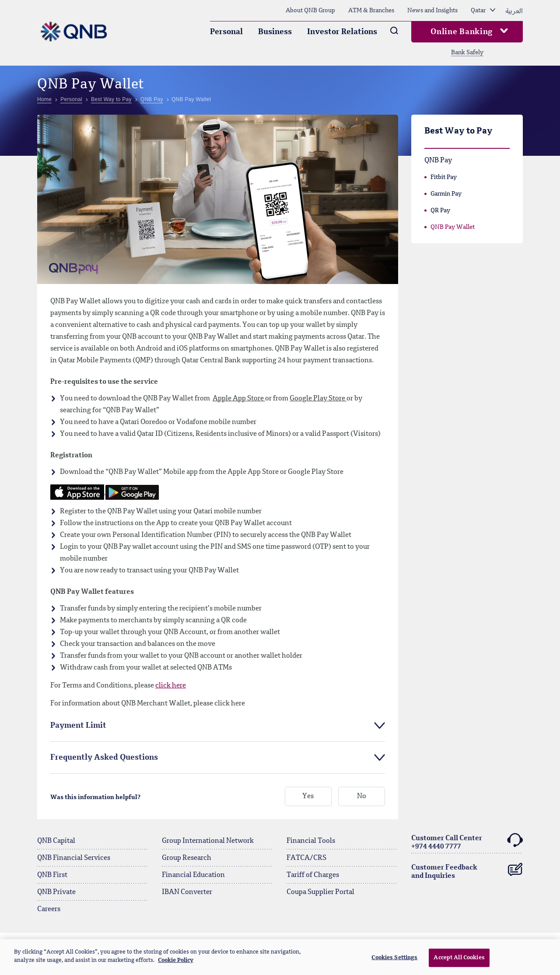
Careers (49, 909)
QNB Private (56, 892)
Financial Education (193, 875)
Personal (226, 32)
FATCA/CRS (306, 858)
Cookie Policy (176, 960)
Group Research (187, 858)
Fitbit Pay (444, 177)
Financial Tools (311, 841)
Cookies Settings (394, 958)
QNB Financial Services (74, 858)
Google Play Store (318, 399)
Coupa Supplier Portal (320, 892)
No (362, 797)
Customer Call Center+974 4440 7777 (467, 841)
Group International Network (208, 841)
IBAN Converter (187, 892)
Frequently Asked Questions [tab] (104, 758)
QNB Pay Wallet (453, 227)
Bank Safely (467, 53)
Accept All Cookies (459, 958)
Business (275, 32)
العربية (514, 11)
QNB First (52, 875)
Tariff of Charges (313, 875)
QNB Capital (56, 841)
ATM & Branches (371, 11)
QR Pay (440, 210)
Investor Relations (342, 32)
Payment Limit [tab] (78, 726)
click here (171, 686)
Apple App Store (239, 399)
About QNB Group (310, 11)
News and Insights (432, 11)
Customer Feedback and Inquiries (467, 870)
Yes (308, 797)
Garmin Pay (446, 194)
